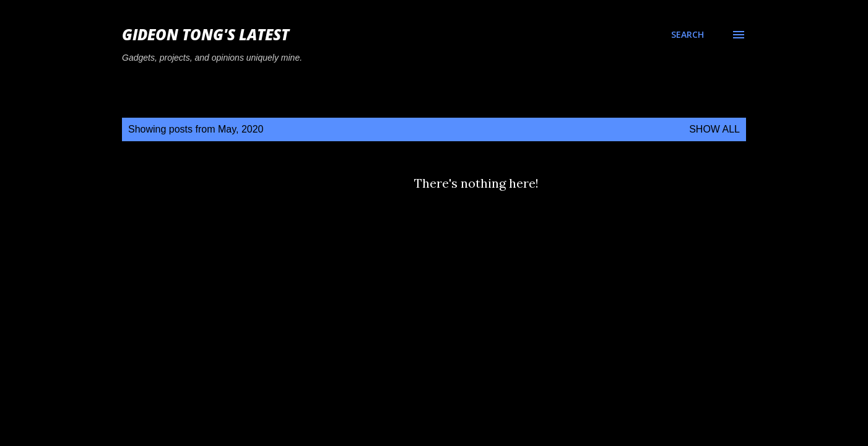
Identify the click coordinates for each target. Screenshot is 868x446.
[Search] (688, 35)
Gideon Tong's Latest (206, 34)
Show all (714, 129)
